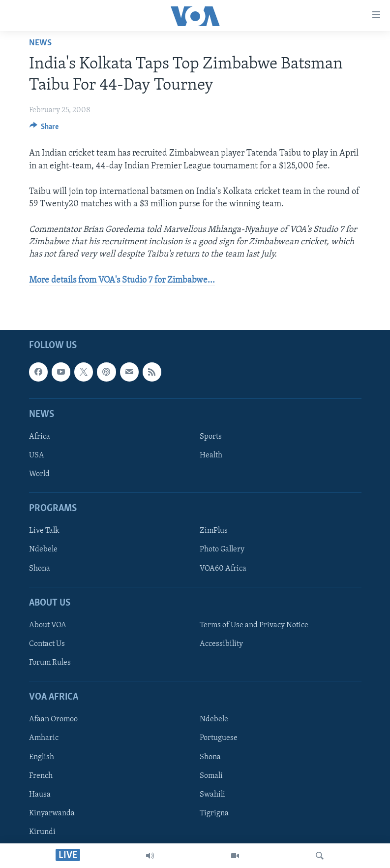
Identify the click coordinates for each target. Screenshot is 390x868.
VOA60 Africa (223, 568)
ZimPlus (214, 531)
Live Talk (44, 531)
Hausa (40, 794)
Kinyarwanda (52, 813)
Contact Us (47, 644)
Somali (211, 775)
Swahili (212, 794)
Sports (211, 437)
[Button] (44, 129)
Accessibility (221, 644)
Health (211, 455)
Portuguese (219, 738)
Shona (40, 568)
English (42, 757)
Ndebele (43, 549)
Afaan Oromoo (53, 719)
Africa (40, 437)
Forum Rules (50, 663)
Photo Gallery (222, 549)
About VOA (48, 625)
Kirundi (42, 832)
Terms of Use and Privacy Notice (254, 625)
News (40, 43)
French (41, 775)
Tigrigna (214, 813)
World (39, 474)
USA (37, 455)
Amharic (44, 738)
